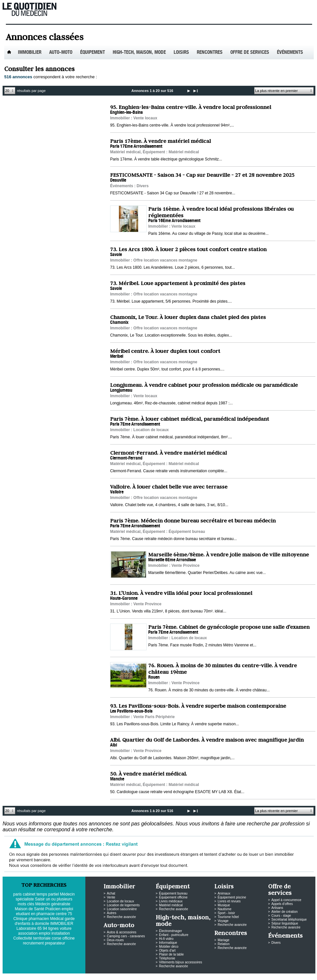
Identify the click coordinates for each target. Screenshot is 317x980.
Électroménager (171, 931)
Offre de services (250, 53)
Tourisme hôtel (228, 917)
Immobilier (30, 53)
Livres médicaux (171, 901)
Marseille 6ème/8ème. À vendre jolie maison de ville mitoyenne (229, 554)
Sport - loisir (226, 913)
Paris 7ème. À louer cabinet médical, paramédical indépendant (190, 419)
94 (45, 928)
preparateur (55, 943)
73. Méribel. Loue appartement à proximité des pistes (178, 283)
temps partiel (48, 894)
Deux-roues (115, 940)
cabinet (29, 894)
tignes (53, 928)
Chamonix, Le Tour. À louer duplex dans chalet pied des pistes (188, 317)
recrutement (33, 943)
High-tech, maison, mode (139, 53)
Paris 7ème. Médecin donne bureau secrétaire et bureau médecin (193, 520)
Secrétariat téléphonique (289, 920)
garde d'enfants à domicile (45, 921)
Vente (111, 897)
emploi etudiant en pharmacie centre (44, 911)
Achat (111, 893)
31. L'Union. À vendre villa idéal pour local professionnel (181, 593)
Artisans (277, 908)
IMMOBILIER (62, 924)
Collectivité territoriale (32, 938)
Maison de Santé (30, 909)
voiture (65, 928)
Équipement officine (173, 897)
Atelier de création (285, 912)
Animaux (224, 893)
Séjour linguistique (285, 923)
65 (40, 928)
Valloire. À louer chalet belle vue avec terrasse (169, 487)
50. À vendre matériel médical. (149, 774)
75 (70, 914)
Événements (290, 53)
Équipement (93, 53)
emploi (44, 933)
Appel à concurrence (286, 900)
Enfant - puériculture (174, 935)
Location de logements (123, 905)
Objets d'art (167, 950)
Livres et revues (229, 901)
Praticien (53, 909)
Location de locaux (120, 901)
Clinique (20, 919)
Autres (112, 913)
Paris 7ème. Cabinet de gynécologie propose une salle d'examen (229, 627)
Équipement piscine (232, 897)
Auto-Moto (61, 53)
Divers (276, 943)
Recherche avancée (121, 917)
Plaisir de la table (171, 954)
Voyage (223, 921)
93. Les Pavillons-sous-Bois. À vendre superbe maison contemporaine (198, 706)
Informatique (168, 943)
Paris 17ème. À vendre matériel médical (160, 141)
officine (68, 938)
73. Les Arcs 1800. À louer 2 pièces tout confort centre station (188, 249)
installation (61, 933)
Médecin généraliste (53, 904)
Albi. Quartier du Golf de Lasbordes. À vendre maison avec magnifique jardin (207, 740)
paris (18, 894)
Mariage (223, 940)
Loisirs (181, 53)
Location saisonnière (122, 909)
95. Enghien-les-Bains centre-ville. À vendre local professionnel (191, 107)
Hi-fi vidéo (166, 939)
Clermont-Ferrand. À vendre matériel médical (168, 453)
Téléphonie (167, 958)
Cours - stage (281, 916)
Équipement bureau (173, 893)
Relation (224, 944)
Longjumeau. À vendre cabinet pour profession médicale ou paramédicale (204, 385)
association (28, 933)
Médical (57, 919)
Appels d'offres (282, 904)
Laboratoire (27, 928)
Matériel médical (171, 905)
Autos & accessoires (122, 932)
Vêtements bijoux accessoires (180, 962)
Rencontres (210, 53)
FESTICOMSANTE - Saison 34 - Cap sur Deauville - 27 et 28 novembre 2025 (202, 175)
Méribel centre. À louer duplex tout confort (165, 351)
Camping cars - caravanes (126, 936)
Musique (224, 905)
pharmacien (39, 919)
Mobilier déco (169, 947)
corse (57, 938)
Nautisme (224, 909)
